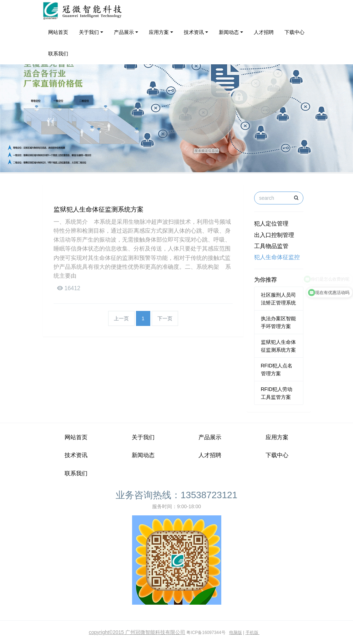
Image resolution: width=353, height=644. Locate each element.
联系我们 (58, 54)
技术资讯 (194, 32)
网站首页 (58, 32)
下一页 (165, 318)
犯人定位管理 (271, 224)
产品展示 (124, 32)
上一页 (121, 318)
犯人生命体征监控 (277, 257)
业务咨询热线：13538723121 (176, 495)
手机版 (252, 633)
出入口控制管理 (274, 235)
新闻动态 (229, 32)
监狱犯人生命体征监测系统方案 (99, 209)
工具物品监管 (271, 246)
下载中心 (294, 32)
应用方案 (159, 32)
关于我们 (89, 32)
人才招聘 (264, 32)
